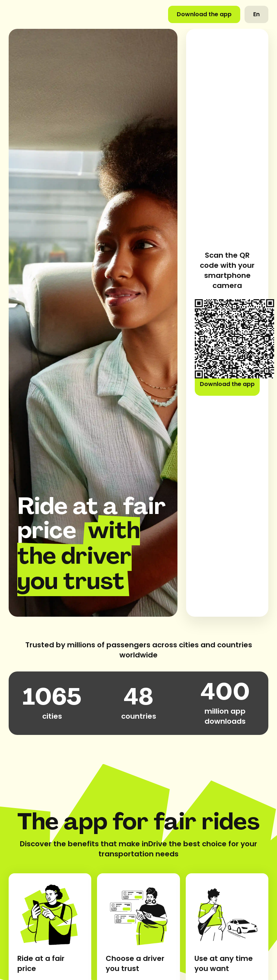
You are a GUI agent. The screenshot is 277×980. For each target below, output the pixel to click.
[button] (256, 14)
